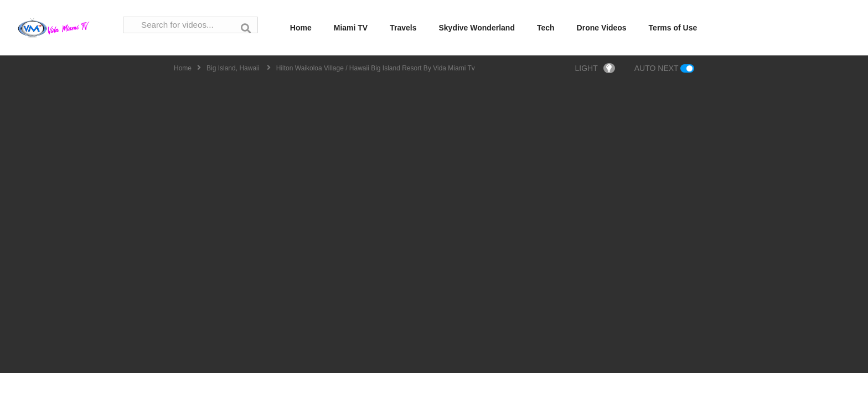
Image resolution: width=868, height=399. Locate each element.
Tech (546, 28)
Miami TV (351, 28)
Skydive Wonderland (476, 28)
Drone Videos (602, 28)
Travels (403, 28)
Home (301, 28)
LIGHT (595, 68)
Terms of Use (673, 28)
